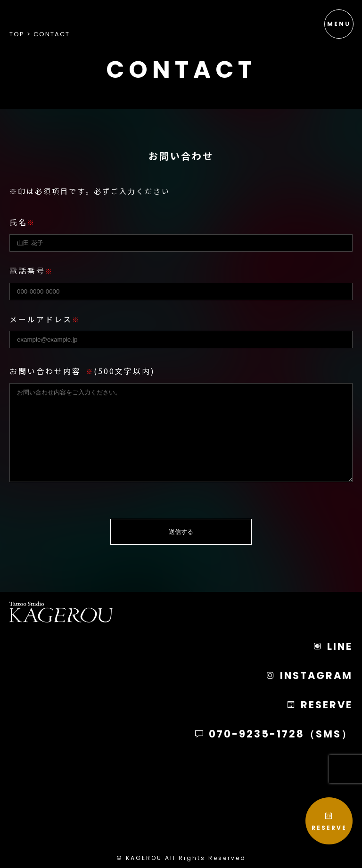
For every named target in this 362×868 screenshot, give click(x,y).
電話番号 (31, 271)
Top (17, 34)
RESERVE (329, 822)
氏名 (22, 222)
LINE (333, 646)
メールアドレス (45, 319)
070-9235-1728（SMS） (273, 734)
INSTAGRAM (309, 676)
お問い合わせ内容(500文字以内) (82, 371)
